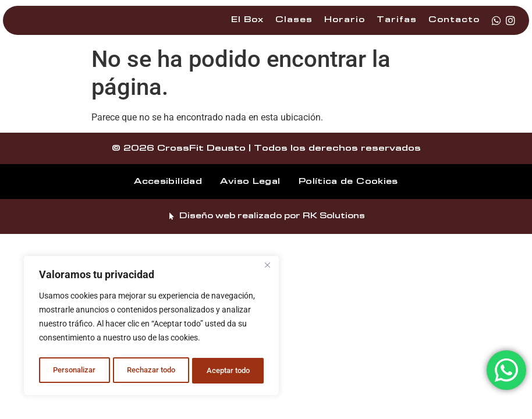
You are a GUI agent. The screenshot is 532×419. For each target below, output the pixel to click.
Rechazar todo (151, 371)
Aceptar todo (229, 371)
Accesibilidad (159, 194)
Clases (294, 26)
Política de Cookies (357, 194)
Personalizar (74, 371)
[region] (151, 328)
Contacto (454, 26)
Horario (345, 26)
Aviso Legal (250, 194)
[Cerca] (267, 269)
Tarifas (397, 26)
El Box (247, 26)
